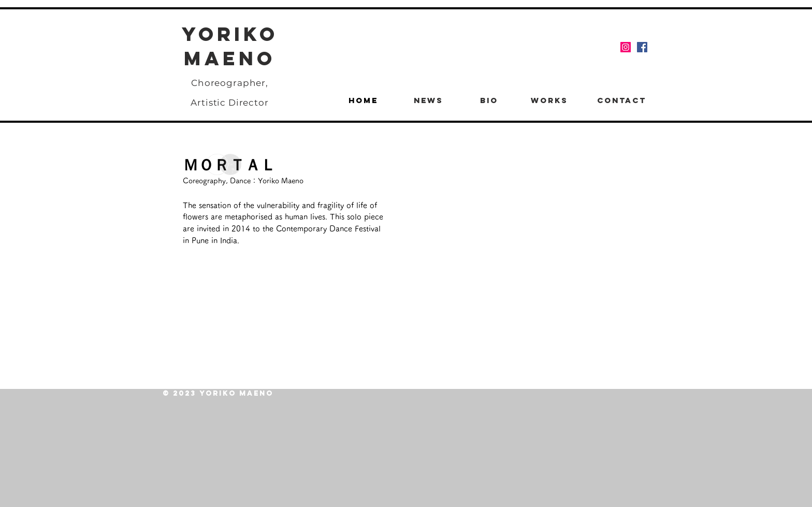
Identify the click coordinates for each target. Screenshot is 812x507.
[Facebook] (642, 47)
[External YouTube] (522, 241)
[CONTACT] (622, 100)
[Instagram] (626, 47)
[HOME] (363, 100)
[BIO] (489, 100)
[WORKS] (549, 100)
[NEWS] (428, 100)
